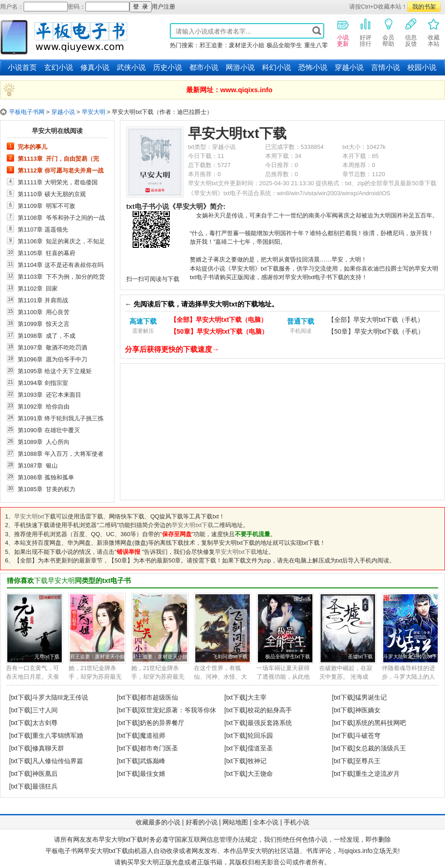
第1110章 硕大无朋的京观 (52, 194)
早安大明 (94, 112)
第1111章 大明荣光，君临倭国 (58, 182)
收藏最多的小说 (158, 822)
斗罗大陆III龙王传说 (60, 697)
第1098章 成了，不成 (47, 335)
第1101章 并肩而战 (43, 300)
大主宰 (257, 697)
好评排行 (366, 32)
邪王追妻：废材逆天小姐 (232, 45)
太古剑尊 (45, 723)
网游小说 (240, 67)
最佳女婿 (153, 774)
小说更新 (343, 32)
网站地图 (235, 822)
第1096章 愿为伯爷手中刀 (52, 359)
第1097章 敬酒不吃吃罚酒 (52, 347)
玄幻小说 (59, 67)
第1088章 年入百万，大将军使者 (61, 454)
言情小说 (386, 67)
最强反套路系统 (270, 723)
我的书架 (424, 7)
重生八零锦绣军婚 (58, 735)
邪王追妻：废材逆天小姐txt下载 (105, 656)
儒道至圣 (260, 748)
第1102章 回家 (38, 288)
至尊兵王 (368, 761)
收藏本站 (434, 32)
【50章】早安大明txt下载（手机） (376, 331)
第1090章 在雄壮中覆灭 (49, 430)
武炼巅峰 (153, 761)
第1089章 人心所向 (44, 442)
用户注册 (163, 7)
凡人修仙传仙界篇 (58, 761)
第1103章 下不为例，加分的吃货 (61, 276)
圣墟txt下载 (360, 656)
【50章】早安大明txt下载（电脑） (219, 331)
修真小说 (95, 67)
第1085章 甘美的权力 (47, 489)
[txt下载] (21, 697)
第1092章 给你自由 (44, 406)
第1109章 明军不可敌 (47, 206)
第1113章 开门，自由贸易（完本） (58, 158)
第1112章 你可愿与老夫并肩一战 (61, 170)
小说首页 (22, 67)
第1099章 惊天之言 (44, 324)
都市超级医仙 (159, 697)
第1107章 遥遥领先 (43, 229)
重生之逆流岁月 (377, 774)
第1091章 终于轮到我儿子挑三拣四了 (61, 418)
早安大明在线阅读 (57, 131)
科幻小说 (277, 67)
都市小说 (204, 67)
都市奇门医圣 (159, 748)
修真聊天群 (48, 748)
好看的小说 (202, 822)
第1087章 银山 (38, 465)
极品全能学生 (284, 45)
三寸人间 (45, 710)
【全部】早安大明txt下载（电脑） (219, 320)
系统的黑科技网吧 (381, 723)
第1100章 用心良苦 (44, 312)
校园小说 (422, 67)
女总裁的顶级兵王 (381, 748)
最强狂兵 (45, 786)
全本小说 (266, 822)
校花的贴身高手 (270, 710)
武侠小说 (131, 67)
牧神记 (257, 761)
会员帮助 (388, 32)
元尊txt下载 (47, 656)
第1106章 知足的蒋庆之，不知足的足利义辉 (61, 241)
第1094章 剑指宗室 (43, 383)
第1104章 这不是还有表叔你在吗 (61, 265)
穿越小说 (349, 67)
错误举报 (129, 552)
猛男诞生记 (371, 697)
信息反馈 (411, 32)
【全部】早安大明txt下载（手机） (376, 320)
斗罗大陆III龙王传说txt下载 (413, 656)
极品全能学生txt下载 (288, 656)
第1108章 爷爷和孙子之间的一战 (61, 217)
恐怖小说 (313, 67)
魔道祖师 (153, 735)
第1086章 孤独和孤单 (46, 477)
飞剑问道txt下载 (230, 656)
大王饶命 (260, 774)
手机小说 (297, 822)
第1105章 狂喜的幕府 (47, 253)
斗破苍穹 (368, 735)
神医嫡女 (368, 710)
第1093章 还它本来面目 (49, 395)
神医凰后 (45, 774)
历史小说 (168, 67)
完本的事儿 (32, 147)
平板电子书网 (27, 112)
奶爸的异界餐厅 (162, 723)
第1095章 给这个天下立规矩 (55, 371)
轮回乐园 (260, 735)
